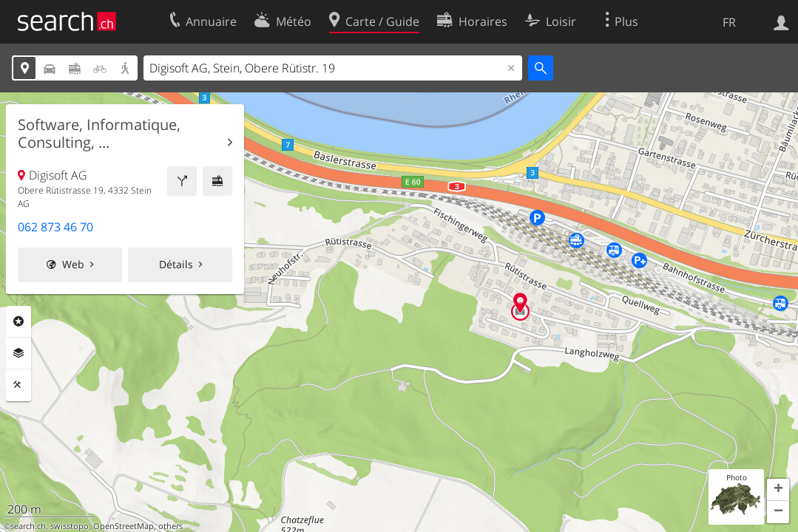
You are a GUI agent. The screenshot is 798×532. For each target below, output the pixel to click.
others (170, 526)
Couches (18, 353)
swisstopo (70, 526)
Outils (18, 385)
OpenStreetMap (124, 526)
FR (729, 22)
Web (73, 264)
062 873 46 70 (55, 227)
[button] (778, 490)
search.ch (28, 526)
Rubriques (18, 321)
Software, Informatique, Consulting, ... (99, 134)
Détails (176, 264)
